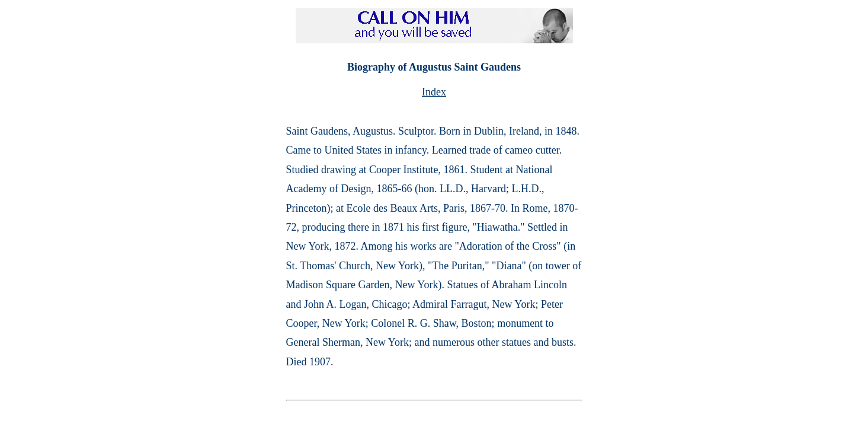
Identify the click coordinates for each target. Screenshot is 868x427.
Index (434, 92)
